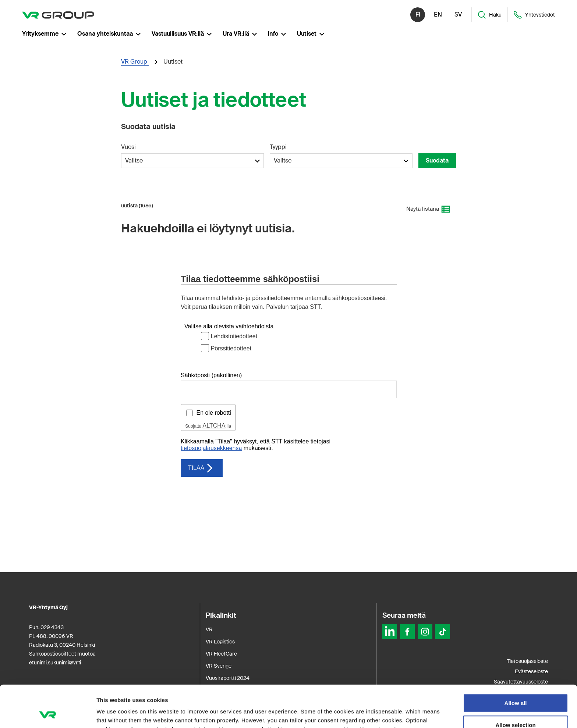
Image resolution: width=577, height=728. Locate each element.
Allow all (516, 663)
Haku (489, 15)
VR (209, 629)
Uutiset (311, 34)
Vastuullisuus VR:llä (182, 34)
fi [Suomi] (418, 15)
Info (277, 34)
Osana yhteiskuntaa (109, 34)
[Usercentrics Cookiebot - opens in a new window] (48, 714)
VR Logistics (220, 642)
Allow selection (515, 686)
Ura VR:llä (240, 34)
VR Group (135, 62)
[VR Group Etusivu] (58, 15)
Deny (516, 707)
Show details (386, 713)
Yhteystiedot (534, 15)
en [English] (438, 15)
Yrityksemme (44, 34)
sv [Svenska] (458, 15)
